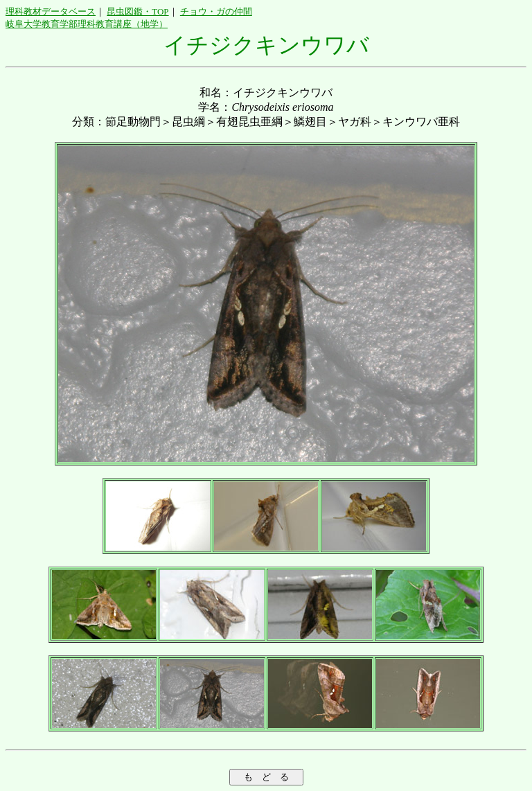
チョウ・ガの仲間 (216, 11)
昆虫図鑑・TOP (138, 11)
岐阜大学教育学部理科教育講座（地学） (87, 24)
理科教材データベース (51, 11)
